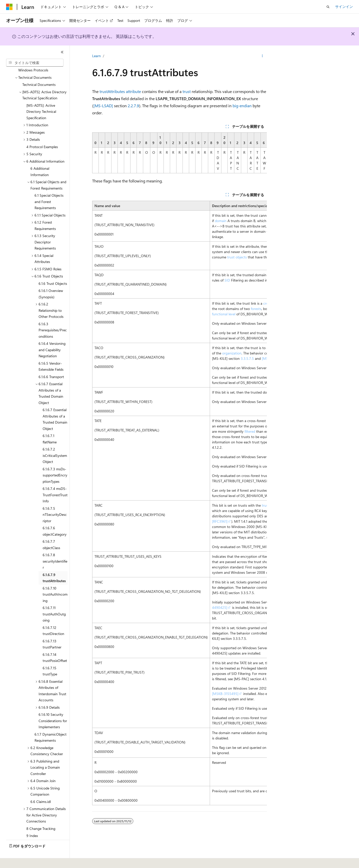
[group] (179, 153)
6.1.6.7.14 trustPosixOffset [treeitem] (55, 644)
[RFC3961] (220, 521)
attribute (133, 91)
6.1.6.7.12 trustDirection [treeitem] (53, 617)
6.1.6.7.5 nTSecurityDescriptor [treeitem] (55, 501)
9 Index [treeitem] (32, 822)
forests (256, 309)
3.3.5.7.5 (247, 358)
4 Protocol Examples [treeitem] (42, 133)
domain (221, 221)
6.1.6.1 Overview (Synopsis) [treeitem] (51, 280)
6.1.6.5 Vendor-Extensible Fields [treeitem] (51, 352)
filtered (250, 431)
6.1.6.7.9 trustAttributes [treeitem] (54, 564)
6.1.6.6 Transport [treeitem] (51, 363)
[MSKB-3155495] (225, 694)
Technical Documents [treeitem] (39, 71)
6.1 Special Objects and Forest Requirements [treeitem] (49, 188)
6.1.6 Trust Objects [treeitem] (53, 269)
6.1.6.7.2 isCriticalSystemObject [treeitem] (55, 441)
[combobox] (35, 63)
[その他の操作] (262, 56)
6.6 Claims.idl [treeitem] (41, 788)
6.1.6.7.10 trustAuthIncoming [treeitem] (55, 580)
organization (232, 353)
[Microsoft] (9, 7)
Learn (96, 56)
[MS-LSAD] (103, 106)
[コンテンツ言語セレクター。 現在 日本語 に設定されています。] (17, 861)
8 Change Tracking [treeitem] (41, 815)
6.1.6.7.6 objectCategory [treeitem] (55, 517)
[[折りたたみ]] (62, 52)
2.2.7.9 (133, 106)
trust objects (237, 257)
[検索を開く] (328, 7)
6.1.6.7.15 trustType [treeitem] (50, 657)
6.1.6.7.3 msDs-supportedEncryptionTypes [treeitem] (55, 461)
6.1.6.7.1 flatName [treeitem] (50, 425)
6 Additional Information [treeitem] (40, 158)
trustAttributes (112, 91)
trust (187, 91)
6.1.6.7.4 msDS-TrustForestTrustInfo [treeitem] (55, 481)
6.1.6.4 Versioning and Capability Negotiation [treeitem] (52, 336)
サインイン (344, 6)
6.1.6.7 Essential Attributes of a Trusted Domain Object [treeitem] (55, 405)
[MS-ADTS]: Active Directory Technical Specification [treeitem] (41, 98)
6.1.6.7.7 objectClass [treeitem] (51, 531)
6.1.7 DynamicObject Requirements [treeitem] (51, 723)
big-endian (242, 106)
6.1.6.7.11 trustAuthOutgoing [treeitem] (54, 600)
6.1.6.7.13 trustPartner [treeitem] (52, 630)
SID (227, 280)
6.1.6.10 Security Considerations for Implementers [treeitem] (53, 707)
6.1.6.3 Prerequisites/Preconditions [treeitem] (53, 316)
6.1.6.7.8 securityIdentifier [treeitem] (55, 547)
